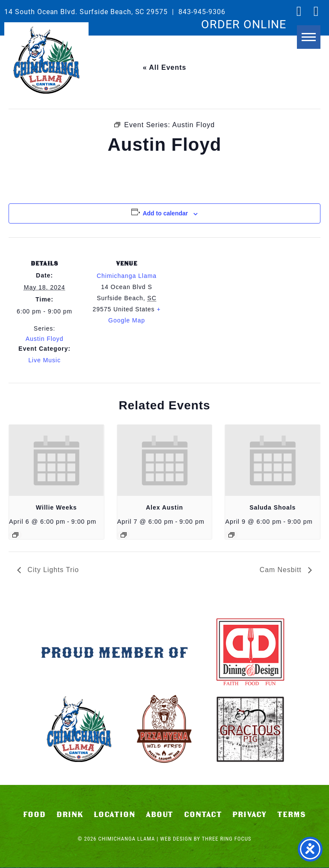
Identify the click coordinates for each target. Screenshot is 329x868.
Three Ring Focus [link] (227, 839)
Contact (203, 815)
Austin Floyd (45, 339)
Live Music (44, 360)
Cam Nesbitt (282, 570)
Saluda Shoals (273, 507)
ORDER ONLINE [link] (244, 24)
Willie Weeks (56, 507)
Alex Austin (164, 507)
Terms (292, 815)
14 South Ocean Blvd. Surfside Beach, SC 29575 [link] (86, 11)
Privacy (249, 815)
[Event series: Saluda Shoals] (231, 535)
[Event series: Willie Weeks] (15, 535)
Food (34, 815)
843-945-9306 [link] (202, 11)
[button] (309, 42)
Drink (70, 815)
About (160, 815)
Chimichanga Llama (46, 60)
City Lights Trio (52, 570)
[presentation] (56, 460)
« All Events (165, 67)
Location (114, 815)
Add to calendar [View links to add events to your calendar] (165, 213)
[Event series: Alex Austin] (124, 535)
